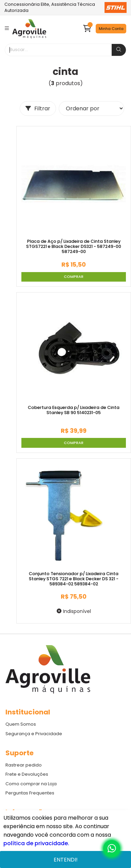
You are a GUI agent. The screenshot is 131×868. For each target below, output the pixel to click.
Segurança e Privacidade (34, 734)
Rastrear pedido (24, 765)
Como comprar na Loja (31, 784)
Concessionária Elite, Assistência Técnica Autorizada (65, 7)
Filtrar (38, 108)
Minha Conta (111, 29)
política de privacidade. (36, 843)
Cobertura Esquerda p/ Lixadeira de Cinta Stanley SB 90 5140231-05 (74, 410)
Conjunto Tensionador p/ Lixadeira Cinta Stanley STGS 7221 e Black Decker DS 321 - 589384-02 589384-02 (74, 579)
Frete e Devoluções (27, 774)
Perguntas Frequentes (30, 793)
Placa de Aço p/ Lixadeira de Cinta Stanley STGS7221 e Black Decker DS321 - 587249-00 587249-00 (74, 247)
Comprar (74, 277)
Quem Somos (21, 724)
